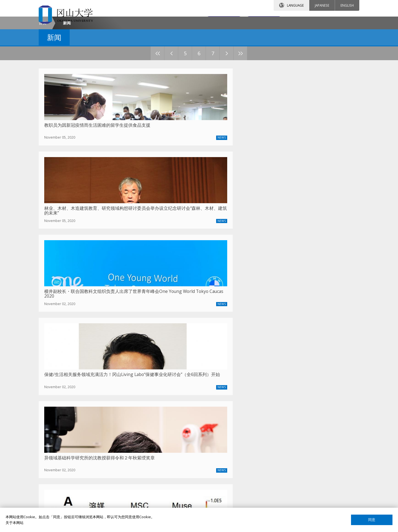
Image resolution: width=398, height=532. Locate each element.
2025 (98, 381)
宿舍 (162, 446)
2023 (125, 381)
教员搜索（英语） (282, 427)
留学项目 (166, 427)
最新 (85, 381)
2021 (153, 381)
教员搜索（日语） (282, 436)
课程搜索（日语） (282, 455)
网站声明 (275, 493)
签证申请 (166, 455)
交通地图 (259, 21)
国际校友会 (277, 474)
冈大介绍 (57, 427)
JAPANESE (322, 5)
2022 (139, 381)
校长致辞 (57, 436)
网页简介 (275, 502)
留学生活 (166, 465)
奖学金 (164, 436)
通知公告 (57, 455)
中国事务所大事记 (64, 465)
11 (220, 100)
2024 (112, 381)
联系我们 (210, 21)
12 (234, 100)
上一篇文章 (170, 381)
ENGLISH (347, 5)
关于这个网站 (278, 484)
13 (247, 100)
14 (261, 100)
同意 (372, 520)
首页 (43, 70)
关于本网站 (15, 523)
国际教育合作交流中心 (286, 465)
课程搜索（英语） (282, 446)
